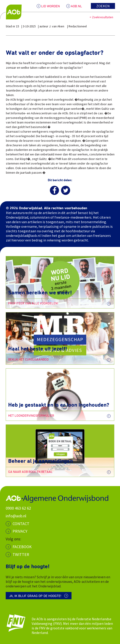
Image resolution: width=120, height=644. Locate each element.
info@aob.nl (16, 516)
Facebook (22, 547)
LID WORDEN (51, 6)
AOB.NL (76, 6)
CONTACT (21, 524)
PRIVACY (20, 531)
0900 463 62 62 (18, 508)
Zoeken (103, 6)
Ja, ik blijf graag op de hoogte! (35, 596)
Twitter (21, 554)
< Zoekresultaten (101, 17)
